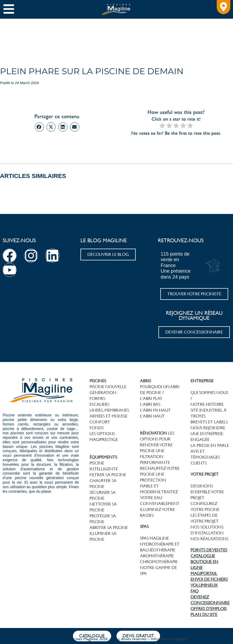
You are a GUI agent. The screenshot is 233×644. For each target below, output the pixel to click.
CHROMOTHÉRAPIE (159, 562)
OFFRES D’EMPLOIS (209, 609)
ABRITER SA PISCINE (109, 528)
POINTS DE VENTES (209, 550)
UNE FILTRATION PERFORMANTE (155, 457)
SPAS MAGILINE (154, 538)
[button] (39, 127)
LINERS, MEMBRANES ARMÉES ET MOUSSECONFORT (109, 416)
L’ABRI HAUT (152, 416)
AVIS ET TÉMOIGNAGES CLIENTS (205, 457)
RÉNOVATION (154, 433)
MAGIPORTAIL (204, 573)
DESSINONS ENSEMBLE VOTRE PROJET (207, 492)
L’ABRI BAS (150, 404)
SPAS (144, 526)
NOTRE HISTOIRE (207, 404)
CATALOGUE (203, 556)
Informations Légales (169, 639)
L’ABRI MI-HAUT (155, 410)
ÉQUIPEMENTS (103, 457)
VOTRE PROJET (205, 474)
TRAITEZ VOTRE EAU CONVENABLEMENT (160, 498)
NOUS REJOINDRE (208, 428)
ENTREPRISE (202, 381)
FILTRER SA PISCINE (108, 475)
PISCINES (98, 381)
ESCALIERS (99, 404)
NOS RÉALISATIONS (209, 539)
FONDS (97, 428)
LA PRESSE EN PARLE (210, 445)
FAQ (195, 591)
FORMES (97, 398)
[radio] (162, 126)
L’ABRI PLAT (151, 398)
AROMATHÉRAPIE (157, 556)
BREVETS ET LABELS (209, 422)
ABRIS (145, 381)
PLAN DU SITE (204, 615)
